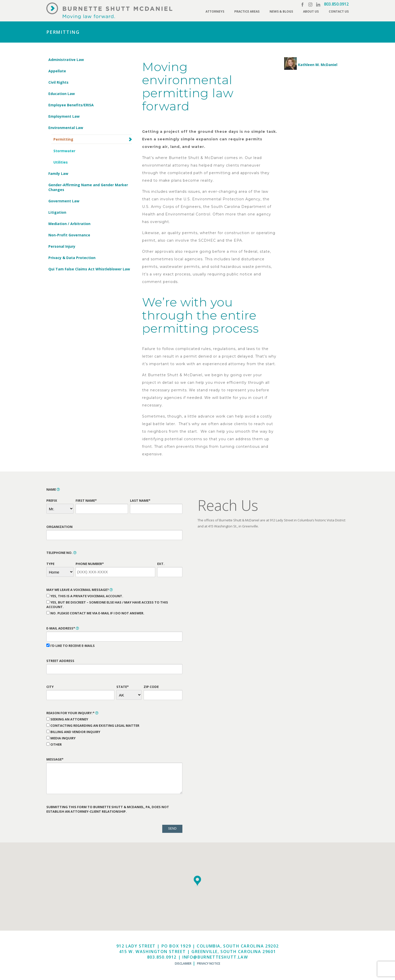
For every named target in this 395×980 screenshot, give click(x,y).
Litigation (57, 212)
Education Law (62, 94)
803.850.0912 (336, 4)
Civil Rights (58, 82)
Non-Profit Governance (69, 235)
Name (53, 489)
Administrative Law (66, 60)
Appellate (57, 71)
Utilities (61, 162)
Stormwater (64, 151)
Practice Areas (247, 11)
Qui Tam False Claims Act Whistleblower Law (89, 269)
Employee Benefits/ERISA (71, 105)
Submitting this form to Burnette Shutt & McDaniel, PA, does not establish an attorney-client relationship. (108, 809)
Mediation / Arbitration (69, 224)
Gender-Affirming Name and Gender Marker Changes (88, 187)
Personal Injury (62, 246)
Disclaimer (183, 963)
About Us (311, 11)
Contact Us (339, 11)
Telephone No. (61, 553)
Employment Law (64, 116)
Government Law (64, 201)
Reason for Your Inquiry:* (72, 713)
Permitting (63, 139)
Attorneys (215, 11)
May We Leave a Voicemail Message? (80, 590)
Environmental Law (66, 128)
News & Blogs (281, 11)
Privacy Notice (209, 963)
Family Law (58, 173)
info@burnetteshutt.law (215, 957)
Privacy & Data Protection (72, 258)
